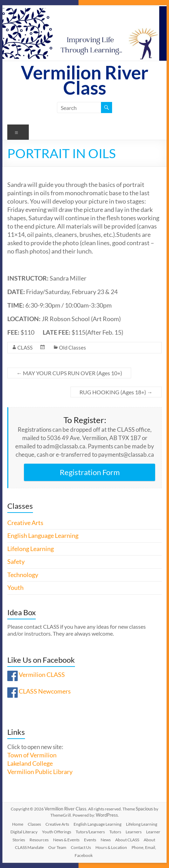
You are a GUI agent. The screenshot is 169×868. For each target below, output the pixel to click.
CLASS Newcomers (45, 691)
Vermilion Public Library (40, 772)
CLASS (25, 347)
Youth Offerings (57, 832)
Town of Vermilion (32, 755)
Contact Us (81, 847)
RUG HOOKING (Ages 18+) (116, 392)
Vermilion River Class (85, 80)
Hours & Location (111, 847)
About (149, 840)
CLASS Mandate (29, 847)
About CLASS (127, 840)
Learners (134, 832)
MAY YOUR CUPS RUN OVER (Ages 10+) (69, 373)
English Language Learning (43, 536)
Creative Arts (25, 523)
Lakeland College (30, 763)
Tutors (115, 832)
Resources (39, 840)
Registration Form (90, 472)
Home (18, 824)
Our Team (57, 847)
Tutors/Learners (90, 832)
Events (90, 840)
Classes (34, 824)
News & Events (66, 840)
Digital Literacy (24, 832)
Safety (16, 562)
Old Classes (73, 347)
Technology (23, 575)
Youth (15, 588)
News (106, 840)
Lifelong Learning (31, 549)
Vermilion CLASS (42, 675)
